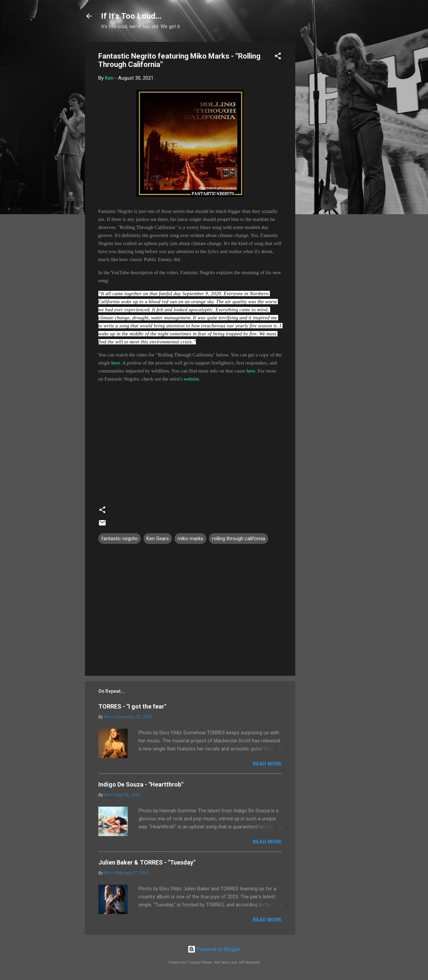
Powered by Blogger (214, 949)
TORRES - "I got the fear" (132, 706)
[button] (278, 57)
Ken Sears (158, 539)
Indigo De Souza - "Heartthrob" (141, 784)
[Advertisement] (322, 142)
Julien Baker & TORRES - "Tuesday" (147, 862)
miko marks (190, 539)
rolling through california (239, 539)
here (116, 363)
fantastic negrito (120, 539)
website (191, 379)
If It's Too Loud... (131, 16)
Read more (267, 764)
